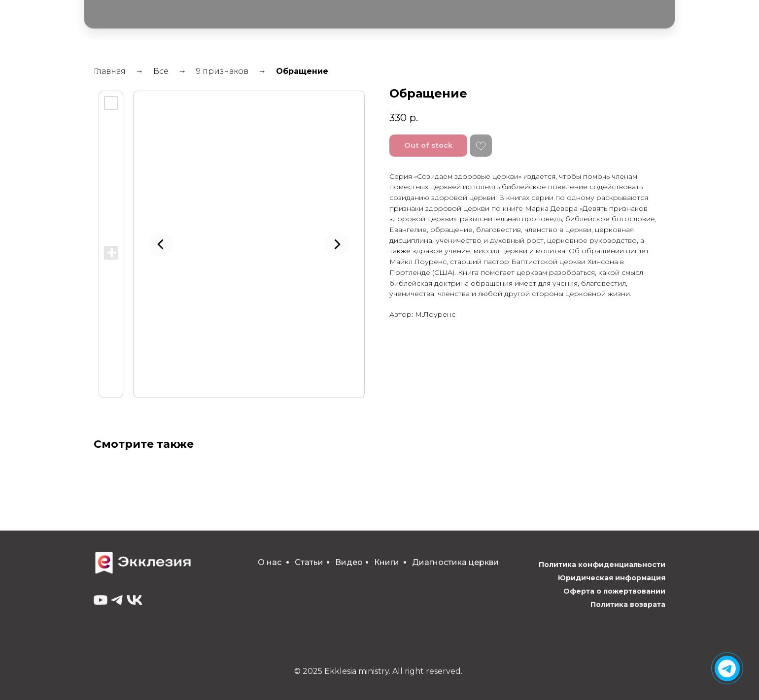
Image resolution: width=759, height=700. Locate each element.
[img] (727, 668)
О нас (270, 562)
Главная (110, 71)
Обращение (302, 71)
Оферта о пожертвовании (614, 591)
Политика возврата (628, 604)
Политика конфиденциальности (602, 565)
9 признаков (222, 71)
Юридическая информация (612, 578)
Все (161, 71)
